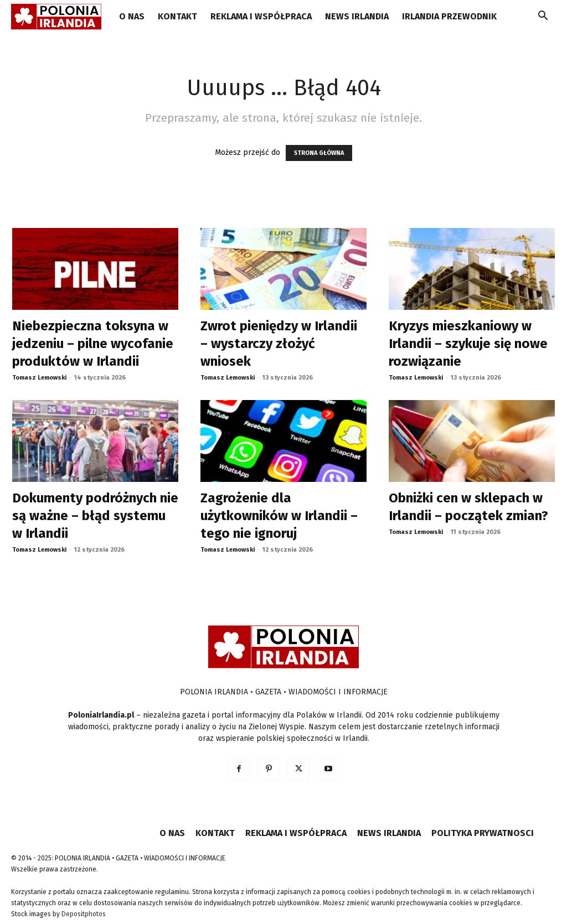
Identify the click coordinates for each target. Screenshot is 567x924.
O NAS (132, 16)
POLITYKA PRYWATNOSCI (483, 833)
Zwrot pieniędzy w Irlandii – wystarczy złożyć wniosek (279, 344)
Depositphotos (84, 914)
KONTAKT (177, 16)
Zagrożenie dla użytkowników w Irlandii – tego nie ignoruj (279, 516)
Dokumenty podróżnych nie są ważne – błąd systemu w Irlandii (95, 516)
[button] (543, 17)
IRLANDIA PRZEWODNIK (449, 16)
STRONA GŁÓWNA (319, 153)
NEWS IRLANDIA (357, 16)
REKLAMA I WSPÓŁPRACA (261, 16)
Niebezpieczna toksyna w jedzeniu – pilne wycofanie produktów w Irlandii (93, 344)
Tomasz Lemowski (39, 378)
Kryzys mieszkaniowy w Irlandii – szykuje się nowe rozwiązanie (468, 344)
